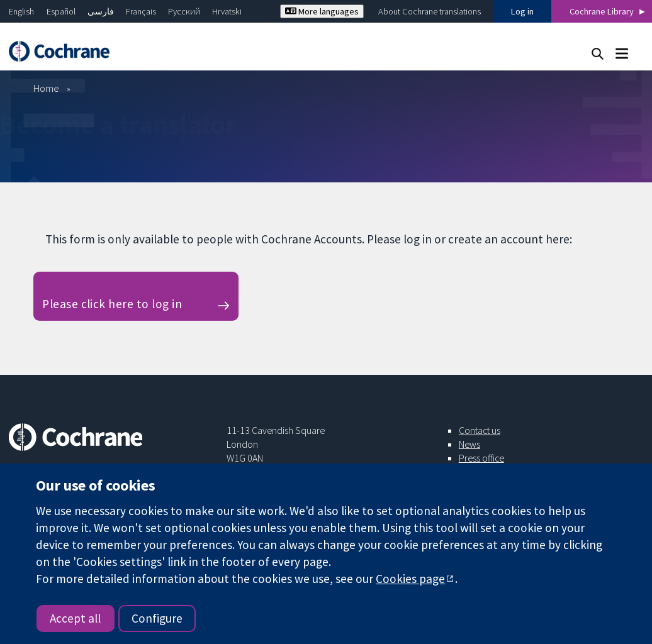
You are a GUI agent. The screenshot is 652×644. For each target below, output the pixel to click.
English (21, 11)
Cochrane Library (602, 11)
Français (141, 11)
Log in (522, 11)
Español (61, 11)
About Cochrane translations (430, 11)
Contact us (480, 430)
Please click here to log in (112, 304)
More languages (322, 11)
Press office (481, 458)
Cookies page (410, 579)
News (469, 444)
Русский (184, 11)
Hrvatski (227, 11)
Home (46, 88)
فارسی (101, 11)
